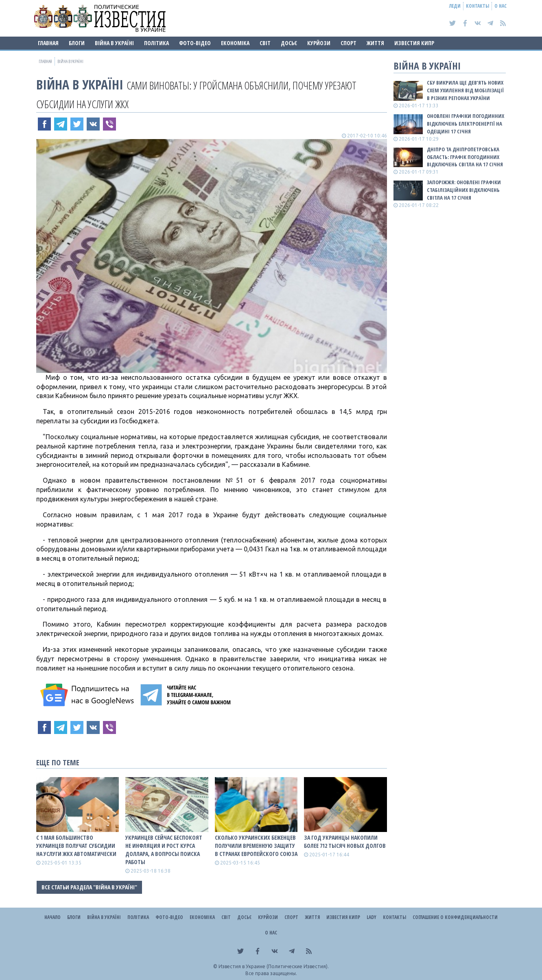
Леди (455, 6)
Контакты (478, 6)
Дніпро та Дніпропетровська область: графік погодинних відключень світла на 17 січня (465, 157)
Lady (372, 917)
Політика (156, 43)
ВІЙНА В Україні (114, 43)
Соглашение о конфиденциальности (455, 917)
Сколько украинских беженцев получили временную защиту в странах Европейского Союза (256, 846)
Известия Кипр (414, 43)
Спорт (349, 43)
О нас (500, 6)
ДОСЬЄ (289, 43)
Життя (375, 43)
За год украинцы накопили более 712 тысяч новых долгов (345, 842)
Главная (48, 43)
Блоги (77, 43)
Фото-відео (195, 43)
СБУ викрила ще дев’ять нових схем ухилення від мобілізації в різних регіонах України (465, 90)
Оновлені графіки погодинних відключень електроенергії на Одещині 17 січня (466, 124)
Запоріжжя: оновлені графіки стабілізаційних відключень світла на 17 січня (464, 190)
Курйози (319, 43)
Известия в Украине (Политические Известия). (274, 966)
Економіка (235, 43)
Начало (52, 917)
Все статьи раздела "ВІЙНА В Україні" (89, 887)
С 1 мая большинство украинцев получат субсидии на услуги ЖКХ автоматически (76, 846)
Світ (265, 43)
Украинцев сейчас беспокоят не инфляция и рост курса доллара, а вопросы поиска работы (164, 850)
